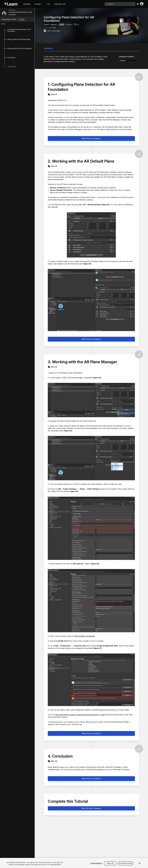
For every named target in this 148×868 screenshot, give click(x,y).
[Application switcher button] (138, 4)
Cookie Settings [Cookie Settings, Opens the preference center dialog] (96, 864)
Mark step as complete (91, 138)
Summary (48, 48)
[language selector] (129, 60)
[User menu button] (142, 4)
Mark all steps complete (91, 808)
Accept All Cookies (126, 864)
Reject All (110, 864)
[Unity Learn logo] (11, 4)
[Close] (140, 864)
